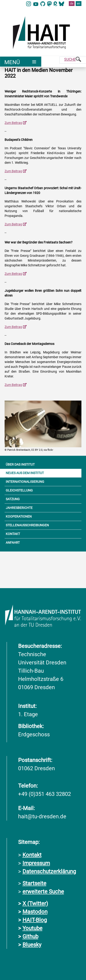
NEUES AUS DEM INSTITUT (25, 473)
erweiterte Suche (43, 892)
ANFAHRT (13, 543)
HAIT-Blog (35, 920)
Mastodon (35, 912)
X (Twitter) (35, 904)
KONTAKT (13, 534)
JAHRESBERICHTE (19, 508)
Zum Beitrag (13, 123)
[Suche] (73, 60)
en (79, 3)
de (72, 3)
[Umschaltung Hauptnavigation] (21, 62)
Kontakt (32, 855)
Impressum (36, 863)
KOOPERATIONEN (19, 516)
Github (30, 936)
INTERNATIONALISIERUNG (25, 482)
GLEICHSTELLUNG (19, 490)
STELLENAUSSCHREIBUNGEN (27, 525)
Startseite (34, 883)
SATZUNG (13, 499)
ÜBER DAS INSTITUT (20, 464)
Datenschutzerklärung (49, 871)
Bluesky (32, 945)
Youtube (32, 928)
